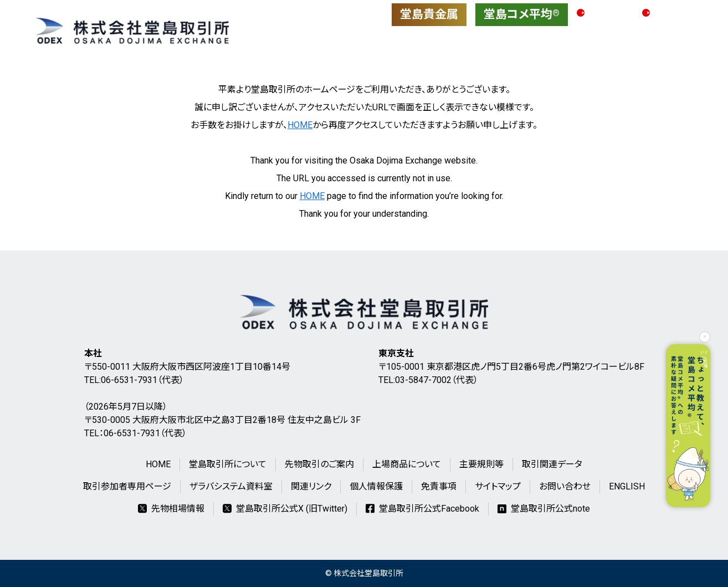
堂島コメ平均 (522, 14)
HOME (300, 125)
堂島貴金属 (429, 14)
